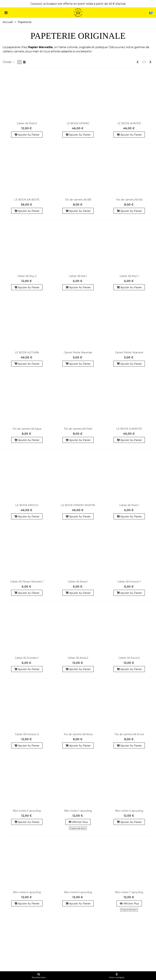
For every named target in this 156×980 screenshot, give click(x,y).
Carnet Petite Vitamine (129, 352)
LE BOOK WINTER (129, 123)
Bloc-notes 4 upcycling (129, 811)
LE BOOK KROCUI (27, 505)
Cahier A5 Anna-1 (78, 582)
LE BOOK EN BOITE (27, 200)
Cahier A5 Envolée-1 (27, 658)
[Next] (150, 62)
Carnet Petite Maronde (78, 352)
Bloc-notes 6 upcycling (78, 892)
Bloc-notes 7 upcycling (129, 892)
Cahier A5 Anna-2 (78, 658)
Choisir (9, 62)
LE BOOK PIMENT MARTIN (78, 505)
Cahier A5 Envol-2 (129, 658)
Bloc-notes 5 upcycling (27, 892)
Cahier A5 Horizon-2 (27, 734)
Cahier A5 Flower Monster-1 (27, 582)
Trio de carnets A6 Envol (129, 734)
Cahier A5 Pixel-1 (129, 505)
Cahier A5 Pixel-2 (27, 123)
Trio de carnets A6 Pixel (78, 429)
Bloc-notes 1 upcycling (78, 811)
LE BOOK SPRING (78, 123)
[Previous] (137, 62)
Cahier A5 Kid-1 (78, 276)
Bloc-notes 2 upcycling (27, 811)
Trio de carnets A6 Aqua (27, 429)
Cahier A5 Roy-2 (27, 276)
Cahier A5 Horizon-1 (129, 582)
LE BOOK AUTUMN (27, 352)
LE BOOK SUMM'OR (129, 429)
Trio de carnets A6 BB (78, 200)
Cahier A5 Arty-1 (129, 276)
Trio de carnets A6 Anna (78, 734)
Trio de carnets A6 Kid (129, 200)
